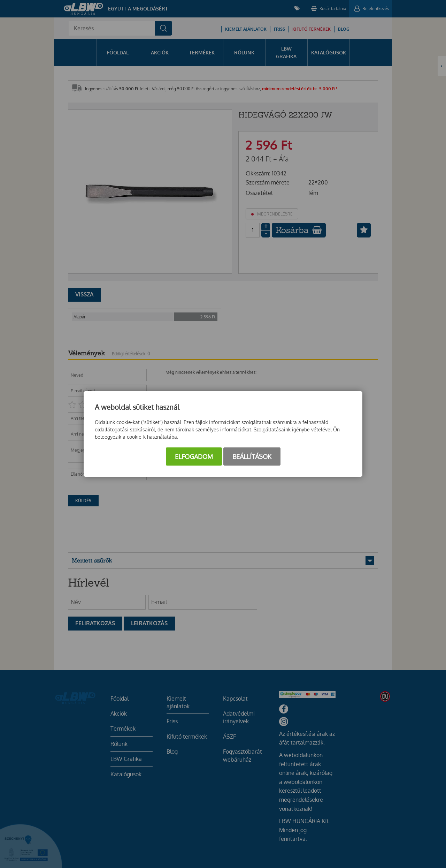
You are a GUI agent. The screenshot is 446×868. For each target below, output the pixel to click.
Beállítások (252, 456)
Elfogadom (194, 456)
